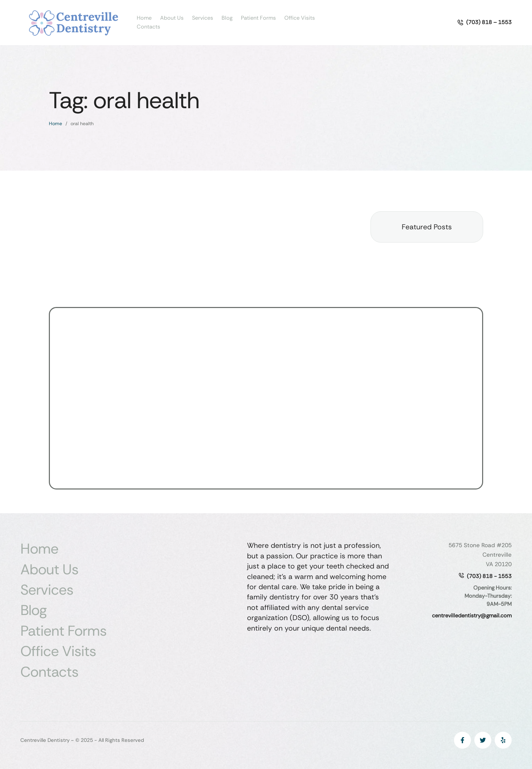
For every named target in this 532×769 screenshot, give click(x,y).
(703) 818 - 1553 (489, 576)
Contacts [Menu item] (148, 27)
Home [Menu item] (144, 18)
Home (55, 123)
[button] (484, 22)
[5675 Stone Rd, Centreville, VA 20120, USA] (266, 398)
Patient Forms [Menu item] (258, 18)
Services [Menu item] (203, 18)
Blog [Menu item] (227, 18)
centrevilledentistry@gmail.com (472, 616)
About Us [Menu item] (172, 18)
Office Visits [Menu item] (300, 18)
